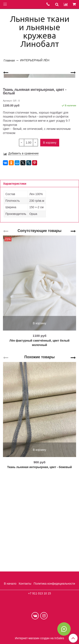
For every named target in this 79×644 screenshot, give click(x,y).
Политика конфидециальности (54, 584)
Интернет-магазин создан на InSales (39, 638)
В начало (10, 584)
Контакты (25, 584)
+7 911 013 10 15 (39, 593)
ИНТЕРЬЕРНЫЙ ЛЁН (35, 60)
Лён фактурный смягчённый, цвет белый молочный (40, 435)
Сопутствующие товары (39, 322)
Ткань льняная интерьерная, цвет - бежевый (39, 559)
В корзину (40, 415)
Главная (9, 60)
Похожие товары (39, 449)
